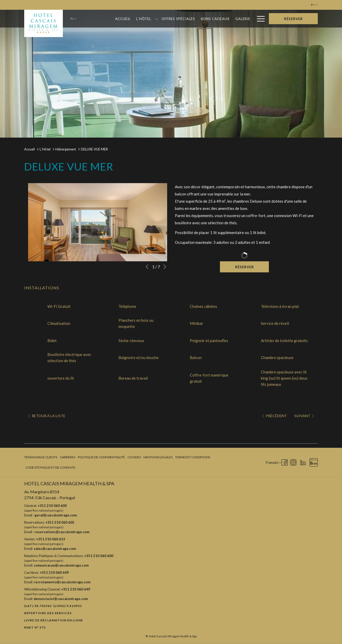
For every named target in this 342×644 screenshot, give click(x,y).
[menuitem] (41, 457)
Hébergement (66, 149)
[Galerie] (243, 19)
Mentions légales (158, 457)
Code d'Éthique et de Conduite (50, 467)
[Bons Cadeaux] (215, 19)
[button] (98, 222)
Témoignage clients (41, 457)
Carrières (67, 457)
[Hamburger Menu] (259, 19)
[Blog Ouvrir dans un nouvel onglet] (314, 462)
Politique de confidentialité (101, 457)
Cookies (134, 457)
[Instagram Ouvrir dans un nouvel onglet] (293, 462)
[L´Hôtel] (144, 19)
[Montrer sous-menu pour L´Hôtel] (156, 19)
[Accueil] (123, 19)
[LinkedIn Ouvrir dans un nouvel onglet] (303, 462)
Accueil (29, 149)
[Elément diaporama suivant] (165, 267)
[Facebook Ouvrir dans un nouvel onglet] (285, 462)
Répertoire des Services (48, 613)
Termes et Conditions (193, 457)
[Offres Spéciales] (178, 19)
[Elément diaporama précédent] (147, 267)
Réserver (293, 19)
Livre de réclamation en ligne (54, 620)
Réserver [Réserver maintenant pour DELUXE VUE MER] (245, 267)
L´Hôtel (45, 149)
